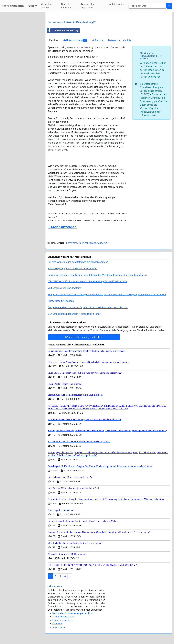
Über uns (57, 624)
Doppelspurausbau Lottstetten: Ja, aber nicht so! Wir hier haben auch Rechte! (88, 307)
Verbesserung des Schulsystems (65, 288)
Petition (54, 40)
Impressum (59, 627)
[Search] (147, 6)
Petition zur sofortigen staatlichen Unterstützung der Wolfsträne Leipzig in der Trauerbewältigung (97, 275)
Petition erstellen (46, 6)
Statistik (97, 40)
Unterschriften (75, 40)
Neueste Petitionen (67, 6)
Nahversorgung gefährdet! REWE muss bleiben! (73, 269)
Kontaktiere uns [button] (117, 4)
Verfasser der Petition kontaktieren (87, 243)
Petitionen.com (13, 6)
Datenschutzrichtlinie (120, 40)
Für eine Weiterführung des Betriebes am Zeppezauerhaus (78, 262)
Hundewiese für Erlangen (61, 301)
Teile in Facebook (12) (63, 31)
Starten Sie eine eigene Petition (84, 337)
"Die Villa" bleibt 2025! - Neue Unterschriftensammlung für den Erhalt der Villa (88, 281)
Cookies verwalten (62, 620)
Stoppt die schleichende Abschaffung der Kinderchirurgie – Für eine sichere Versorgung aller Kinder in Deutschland (107, 295)
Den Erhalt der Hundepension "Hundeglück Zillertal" (74, 314)
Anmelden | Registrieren (89, 6)
